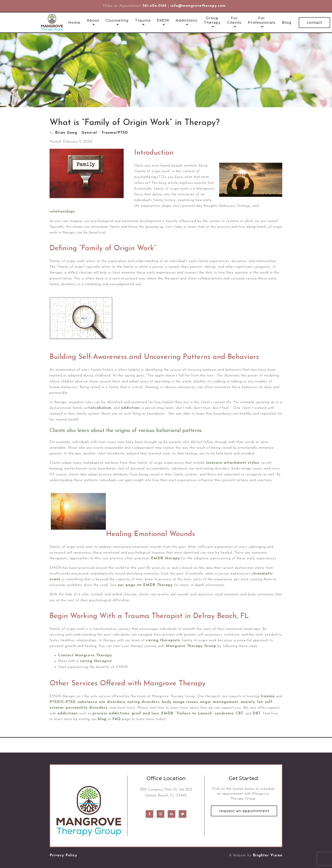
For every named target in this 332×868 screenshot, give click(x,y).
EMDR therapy (165, 558)
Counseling (117, 20)
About (93, 20)
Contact (314, 22)
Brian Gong (66, 133)
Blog (287, 22)
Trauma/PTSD (115, 133)
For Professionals (262, 20)
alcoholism (101, 408)
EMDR (163, 20)
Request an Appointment (244, 811)
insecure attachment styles (233, 463)
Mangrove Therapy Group (191, 646)
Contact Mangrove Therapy (85, 655)
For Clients (234, 20)
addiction (130, 408)
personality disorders (86, 708)
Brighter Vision (268, 855)
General (89, 133)
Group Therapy (212, 20)
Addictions (186, 20)
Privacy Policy (63, 855)
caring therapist (96, 661)
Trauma (143, 20)
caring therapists (163, 640)
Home (74, 22)
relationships (62, 212)
